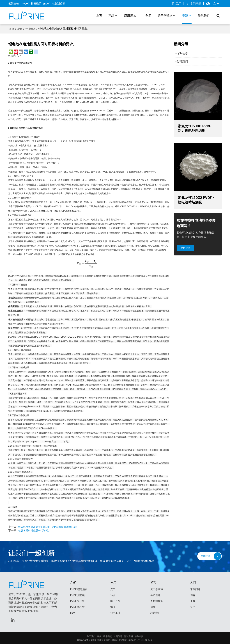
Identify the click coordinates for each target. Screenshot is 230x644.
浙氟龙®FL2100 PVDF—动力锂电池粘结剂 (197, 128)
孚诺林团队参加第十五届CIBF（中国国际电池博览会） (50, 526)
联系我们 (204, 15)
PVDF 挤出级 (78, 601)
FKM (73, 613)
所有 (20, 28)
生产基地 (156, 595)
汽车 (113, 589)
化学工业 (116, 613)
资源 (187, 18)
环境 (113, 595)
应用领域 (130, 15)
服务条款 (139, 636)
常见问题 (118, 636)
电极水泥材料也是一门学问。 (35, 530)
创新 (148, 15)
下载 (193, 601)
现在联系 (205, 556)
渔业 (113, 607)
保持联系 (186, 248)
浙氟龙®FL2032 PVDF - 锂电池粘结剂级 (197, 200)
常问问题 (196, 4)
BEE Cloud (147, 639)
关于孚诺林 (165, 15)
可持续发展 (157, 601)
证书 (193, 607)
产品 (111, 15)
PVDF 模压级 (78, 607)
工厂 (178, 4)
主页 (99, 15)
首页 (12, 28)
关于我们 (91, 636)
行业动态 (30, 28)
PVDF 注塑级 (78, 595)
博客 (193, 595)
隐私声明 (128, 636)
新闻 (99, 636)
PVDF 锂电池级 (79, 589)
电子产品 (116, 601)
